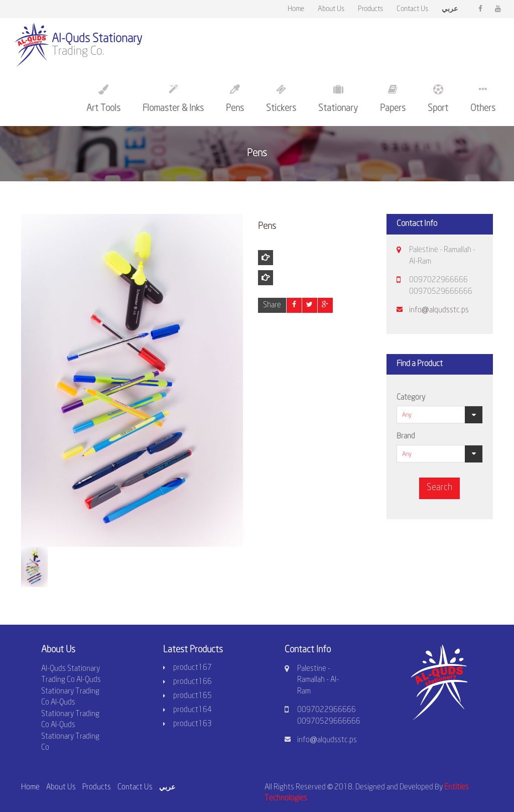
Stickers (281, 99)
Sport (438, 99)
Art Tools (103, 99)
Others (483, 99)
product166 (192, 682)
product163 (192, 724)
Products (370, 9)
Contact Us (412, 9)
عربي (167, 787)
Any (407, 415)
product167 (192, 668)
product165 (192, 696)
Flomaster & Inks (173, 99)
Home (296, 9)
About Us (331, 9)
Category (411, 398)
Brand (406, 436)
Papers (393, 99)
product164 (192, 710)
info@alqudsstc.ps (439, 310)
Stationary (338, 99)
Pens (235, 99)
